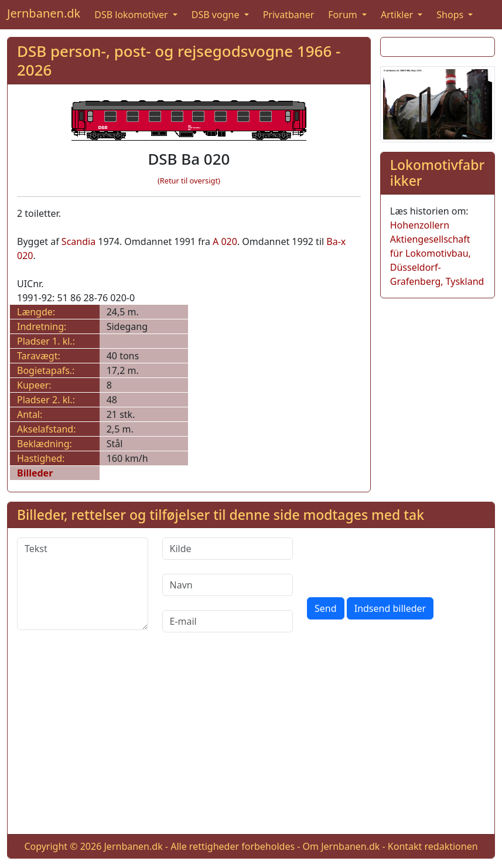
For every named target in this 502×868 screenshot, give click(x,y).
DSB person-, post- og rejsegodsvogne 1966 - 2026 (179, 60)
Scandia (78, 241)
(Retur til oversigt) (189, 181)
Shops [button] (451, 15)
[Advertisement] (251, 743)
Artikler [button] (398, 15)
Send (326, 608)
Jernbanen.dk (44, 13)
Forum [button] (344, 15)
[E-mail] (228, 621)
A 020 (225, 241)
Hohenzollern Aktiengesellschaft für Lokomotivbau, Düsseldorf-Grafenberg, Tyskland (437, 253)
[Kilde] (228, 549)
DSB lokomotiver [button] (132, 15)
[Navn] (228, 585)
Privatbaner (289, 15)
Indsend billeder (390, 608)
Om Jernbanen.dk (342, 846)
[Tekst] (83, 584)
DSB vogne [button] (217, 15)
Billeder (35, 473)
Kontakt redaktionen (433, 846)
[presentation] (396, 560)
